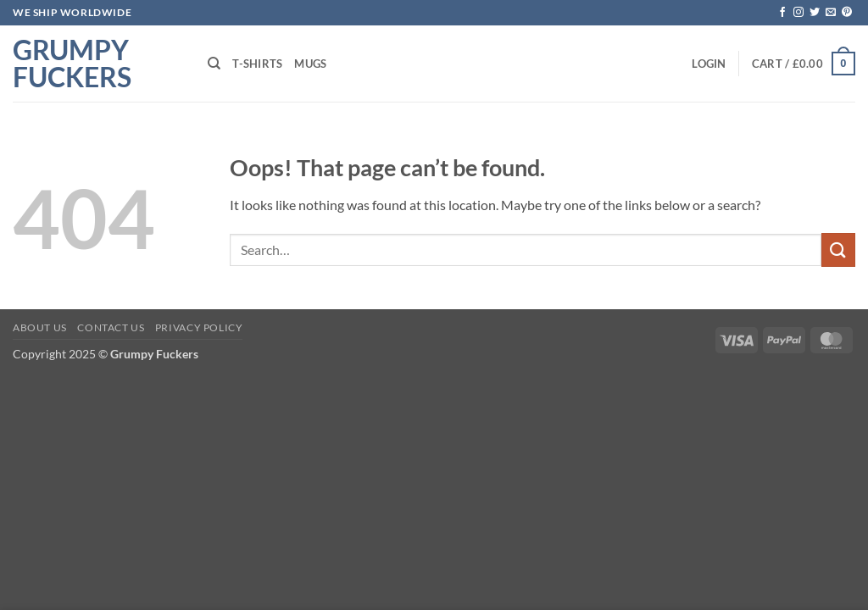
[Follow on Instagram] (798, 13)
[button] (709, 64)
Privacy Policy (199, 327)
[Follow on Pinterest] (847, 13)
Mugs (310, 64)
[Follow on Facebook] (782, 13)
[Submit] (838, 250)
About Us (40, 327)
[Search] (214, 64)
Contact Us (111, 327)
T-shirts (257, 64)
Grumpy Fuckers (72, 64)
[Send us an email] (831, 13)
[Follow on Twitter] (815, 13)
